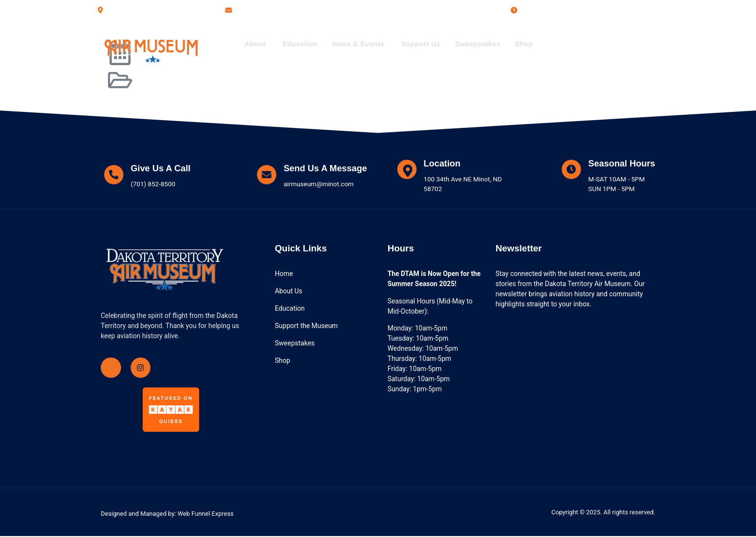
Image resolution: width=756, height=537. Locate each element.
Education (300, 44)
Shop (524, 44)
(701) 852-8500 (607, 44)
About (255, 44)
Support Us (421, 44)
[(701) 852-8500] (566, 44)
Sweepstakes (478, 44)
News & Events (358, 44)
